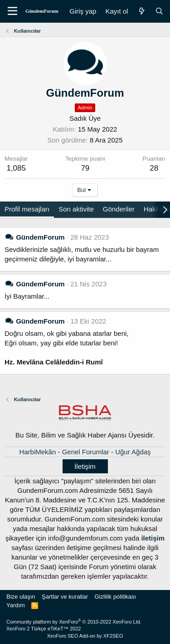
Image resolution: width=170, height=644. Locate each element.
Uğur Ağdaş (133, 452)
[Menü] (12, 11)
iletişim (153, 538)
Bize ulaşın (21, 597)
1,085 (16, 168)
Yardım (16, 605)
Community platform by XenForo (74, 622)
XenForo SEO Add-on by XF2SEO (85, 636)
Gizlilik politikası (115, 597)
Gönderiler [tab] (119, 209)
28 (154, 168)
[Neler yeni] (141, 11)
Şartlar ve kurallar (65, 597)
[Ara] (159, 11)
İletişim (85, 466)
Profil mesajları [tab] (27, 209)
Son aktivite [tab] (76, 209)
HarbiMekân (37, 452)
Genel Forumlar (86, 452)
